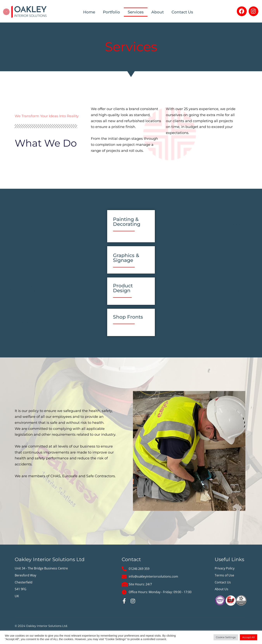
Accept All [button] (249, 637)
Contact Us (182, 12)
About (158, 12)
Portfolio (111, 12)
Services (136, 12)
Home (89, 12)
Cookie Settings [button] (226, 637)
